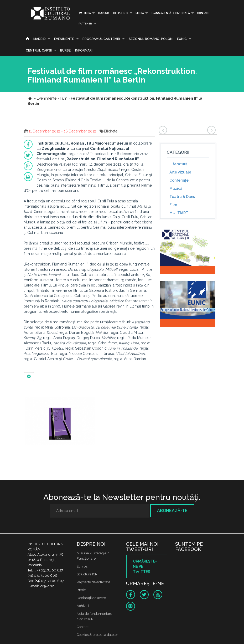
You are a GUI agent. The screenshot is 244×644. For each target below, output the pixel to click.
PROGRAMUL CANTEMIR (101, 39)
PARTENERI (85, 24)
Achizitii (83, 606)
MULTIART (179, 213)
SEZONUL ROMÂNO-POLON (151, 39)
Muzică (176, 188)
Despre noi (121, 13)
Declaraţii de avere (91, 598)
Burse (65, 50)
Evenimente (64, 39)
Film (173, 205)
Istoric (81, 590)
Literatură (178, 164)
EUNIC (182, 39)
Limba (85, 13)
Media (140, 13)
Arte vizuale (180, 172)
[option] (60, 422)
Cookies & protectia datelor (97, 635)
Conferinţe (179, 180)
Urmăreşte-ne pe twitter (145, 566)
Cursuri (104, 13)
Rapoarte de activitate (94, 582)
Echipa (82, 566)
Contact (203, 13)
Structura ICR (87, 574)
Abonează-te (172, 511)
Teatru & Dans (182, 197)
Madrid (40, 39)
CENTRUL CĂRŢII (39, 50)
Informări (84, 50)
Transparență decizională (170, 13)
